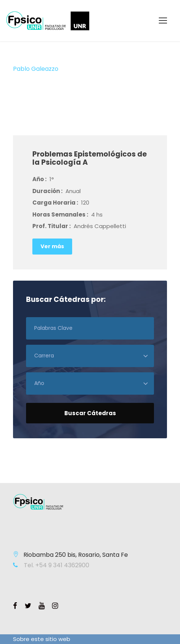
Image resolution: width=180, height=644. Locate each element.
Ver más (52, 246)
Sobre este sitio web (42, 639)
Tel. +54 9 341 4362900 (56, 565)
